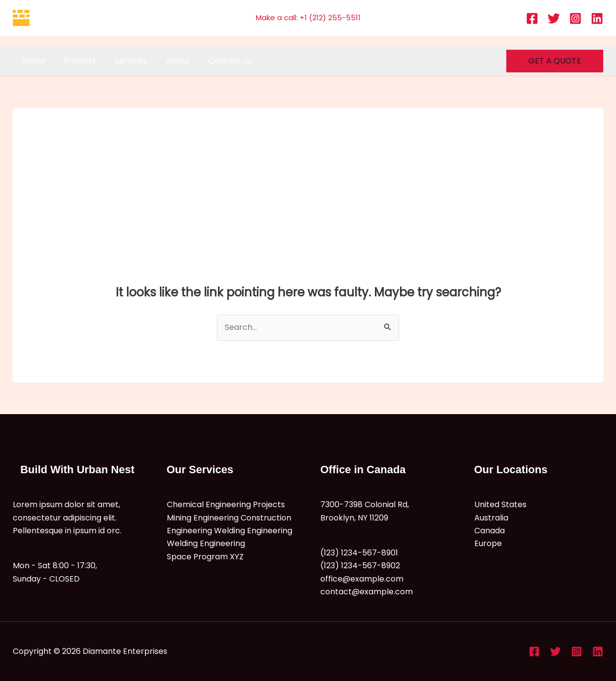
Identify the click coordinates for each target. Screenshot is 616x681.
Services (123, 61)
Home (32, 61)
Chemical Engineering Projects (226, 504)
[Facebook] (532, 18)
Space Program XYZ (205, 557)
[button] (555, 61)
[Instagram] (575, 18)
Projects (76, 61)
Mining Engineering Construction (229, 518)
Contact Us (217, 61)
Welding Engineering (206, 543)
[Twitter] (554, 18)
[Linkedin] (597, 18)
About (167, 61)
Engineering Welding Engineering (230, 531)
